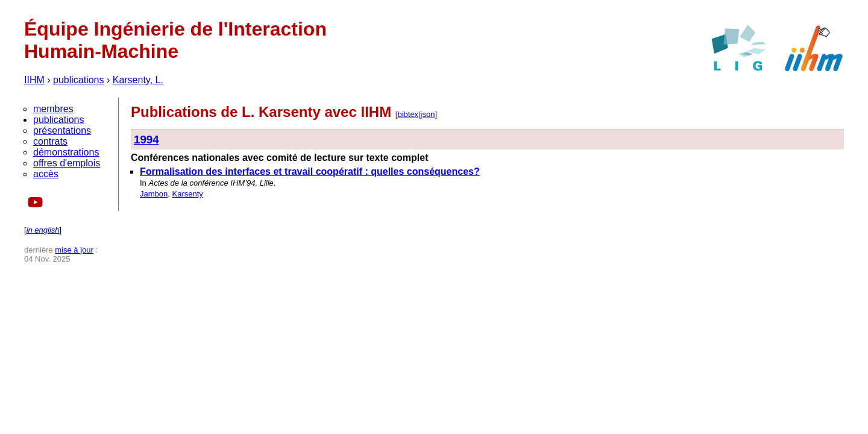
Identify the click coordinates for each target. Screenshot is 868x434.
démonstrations (66, 152)
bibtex (408, 114)
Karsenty (187, 194)
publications (79, 80)
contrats (50, 141)
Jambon (154, 194)
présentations (62, 131)
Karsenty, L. (138, 80)
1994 (146, 140)
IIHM (34, 80)
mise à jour (74, 250)
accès (46, 174)
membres (53, 109)
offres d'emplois (67, 163)
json (428, 114)
